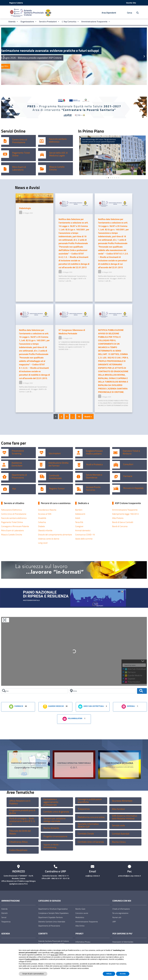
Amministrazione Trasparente (96, 22)
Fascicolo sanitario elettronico (58, 140)
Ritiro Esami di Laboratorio (19, 168)
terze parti (54, 955)
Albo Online (80, 926)
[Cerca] (35, 691)
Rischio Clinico (119, 842)
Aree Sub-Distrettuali (91, 706)
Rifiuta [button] (109, 974)
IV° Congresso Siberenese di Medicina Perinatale (72, 332)
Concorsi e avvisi (82, 913)
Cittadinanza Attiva (18, 842)
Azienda (13, 22)
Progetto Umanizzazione (55, 836)
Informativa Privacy (83, 942)
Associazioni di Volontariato (123, 942)
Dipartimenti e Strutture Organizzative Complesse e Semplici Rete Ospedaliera (53, 911)
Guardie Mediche (53, 706)
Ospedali (128, 706)
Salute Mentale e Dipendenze (94, 476)
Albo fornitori (118, 809)
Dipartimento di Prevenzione (19, 476)
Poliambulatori (72, 719)
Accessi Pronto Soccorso (93, 489)
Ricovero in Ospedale (133, 488)
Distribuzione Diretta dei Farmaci (58, 464)
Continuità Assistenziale (55, 477)
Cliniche (53, 170)
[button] (4, 56)
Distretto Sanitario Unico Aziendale (52, 922)
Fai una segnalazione (120, 913)
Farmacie (128, 476)
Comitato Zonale (86, 834)
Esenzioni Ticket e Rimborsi (131, 452)
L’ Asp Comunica (70, 22)
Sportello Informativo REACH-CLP (88, 825)
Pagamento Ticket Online (21, 154)
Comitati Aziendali (121, 834)
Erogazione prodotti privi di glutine (22, 812)
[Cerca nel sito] (136, 13)
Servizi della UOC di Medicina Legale (58, 154)
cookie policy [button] (59, 953)
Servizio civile (118, 825)
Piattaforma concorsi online (91, 817)
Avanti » (88, 416)
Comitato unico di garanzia (56, 812)
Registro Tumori (57, 489)
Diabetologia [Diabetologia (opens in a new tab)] (25, 208)
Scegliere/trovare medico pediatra (94, 452)
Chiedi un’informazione (121, 909)
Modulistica (80, 917)
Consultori (128, 464)
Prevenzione (18, 451)
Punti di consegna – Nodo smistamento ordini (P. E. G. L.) (22, 821)
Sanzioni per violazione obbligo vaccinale (54, 820)
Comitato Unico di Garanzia (91, 842)
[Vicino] (103, 691)
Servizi (4, 917)
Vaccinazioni (55, 453)
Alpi (14, 489)
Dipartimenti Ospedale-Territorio (51, 917)
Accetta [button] (123, 974)
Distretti (4, 913)
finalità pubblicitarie (32, 959)
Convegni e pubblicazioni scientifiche (90, 801)
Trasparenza (84, 809)
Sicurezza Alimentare (122, 801)
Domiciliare (17, 466)
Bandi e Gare (80, 909)
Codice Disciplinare (18, 850)
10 (79, 416)
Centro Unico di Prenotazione (20, 141)
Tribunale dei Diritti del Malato (20, 832)
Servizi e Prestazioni (49, 22)
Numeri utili (117, 917)
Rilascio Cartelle (57, 167)
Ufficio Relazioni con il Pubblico (20, 802)
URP (114, 922)
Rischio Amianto (51, 828)
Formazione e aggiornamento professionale (51, 802)
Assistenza (17, 463)
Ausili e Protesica (94, 464)
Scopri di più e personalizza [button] (33, 974)
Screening (17, 454)
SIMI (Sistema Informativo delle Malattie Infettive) (125, 817)
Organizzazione (29, 22)
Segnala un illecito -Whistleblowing (52, 846)
